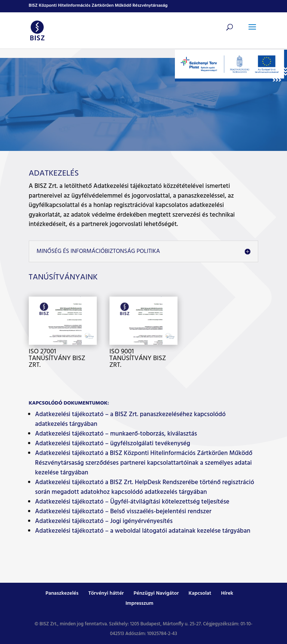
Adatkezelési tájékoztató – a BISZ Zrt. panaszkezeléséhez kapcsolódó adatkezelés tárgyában (130, 419)
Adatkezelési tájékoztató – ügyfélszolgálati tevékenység (113, 444)
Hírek (227, 593)
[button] (252, 32)
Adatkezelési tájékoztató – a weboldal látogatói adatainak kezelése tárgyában (143, 531)
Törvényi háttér (106, 593)
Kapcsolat (200, 593)
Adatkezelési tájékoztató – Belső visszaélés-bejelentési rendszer (123, 512)
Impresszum (140, 603)
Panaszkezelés (62, 593)
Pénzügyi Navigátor (156, 593)
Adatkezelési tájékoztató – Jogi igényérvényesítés (104, 521)
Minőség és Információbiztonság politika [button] (98, 251)
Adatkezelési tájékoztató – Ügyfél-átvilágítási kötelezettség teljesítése (132, 502)
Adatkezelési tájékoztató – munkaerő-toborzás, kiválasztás (116, 434)
